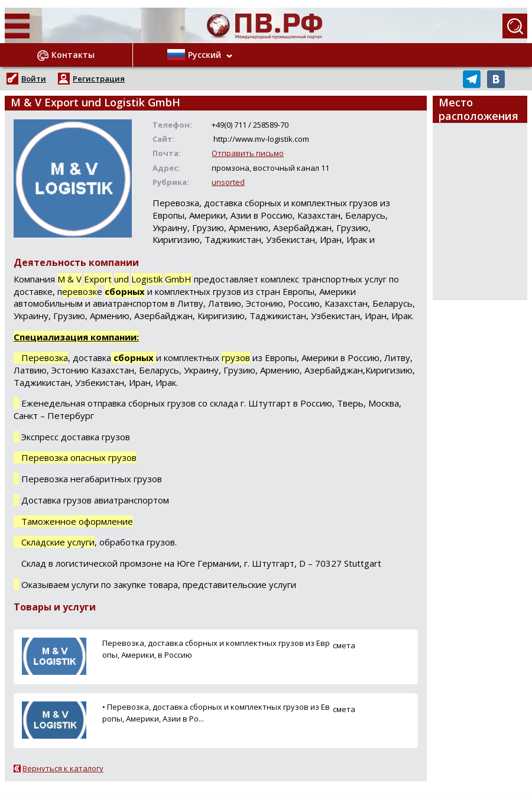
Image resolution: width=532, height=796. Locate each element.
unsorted (228, 182)
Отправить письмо (248, 153)
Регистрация (99, 79)
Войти (34, 79)
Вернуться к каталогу (63, 768)
